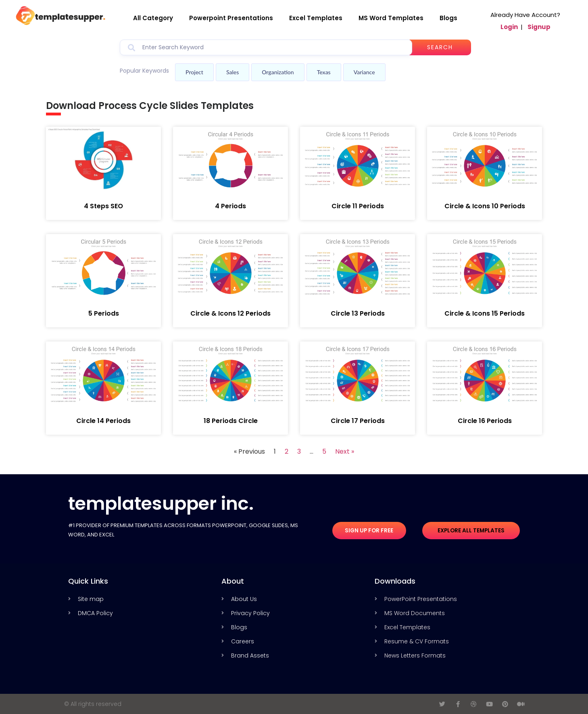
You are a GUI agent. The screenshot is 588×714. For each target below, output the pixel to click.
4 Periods (230, 206)
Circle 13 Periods (358, 313)
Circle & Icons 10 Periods (485, 206)
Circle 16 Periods (485, 421)
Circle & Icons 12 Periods (230, 313)
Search (444, 47)
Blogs (448, 18)
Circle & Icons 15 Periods (485, 313)
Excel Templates (316, 18)
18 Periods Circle (231, 421)
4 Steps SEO (103, 206)
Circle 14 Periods (103, 421)
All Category (153, 18)
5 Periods (104, 313)
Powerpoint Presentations (231, 18)
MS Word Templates (391, 18)
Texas (324, 72)
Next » (345, 451)
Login (509, 27)
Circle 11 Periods (358, 206)
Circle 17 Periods (358, 421)
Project (194, 72)
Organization (278, 72)
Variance (364, 72)
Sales (232, 72)
